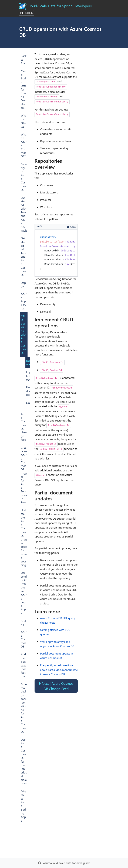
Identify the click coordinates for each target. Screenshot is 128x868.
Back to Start (24, 59)
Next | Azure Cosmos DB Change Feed (58, 686)
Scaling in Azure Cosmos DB (24, 634)
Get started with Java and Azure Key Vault (24, 214)
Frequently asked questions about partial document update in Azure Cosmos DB (59, 670)
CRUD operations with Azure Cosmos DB (24, 334)
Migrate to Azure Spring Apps (24, 806)
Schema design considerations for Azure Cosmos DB (24, 708)
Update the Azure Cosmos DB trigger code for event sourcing (24, 537)
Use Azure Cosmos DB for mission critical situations (24, 761)
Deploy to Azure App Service (24, 295)
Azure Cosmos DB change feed (24, 427)
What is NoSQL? (24, 121)
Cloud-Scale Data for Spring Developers (60, 6)
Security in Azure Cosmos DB (24, 177)
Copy (71, 227)
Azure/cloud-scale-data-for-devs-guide (67, 863)
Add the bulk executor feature (23, 665)
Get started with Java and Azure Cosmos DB (24, 256)
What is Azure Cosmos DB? (24, 145)
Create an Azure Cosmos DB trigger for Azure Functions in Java (24, 475)
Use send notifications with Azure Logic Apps (24, 593)
